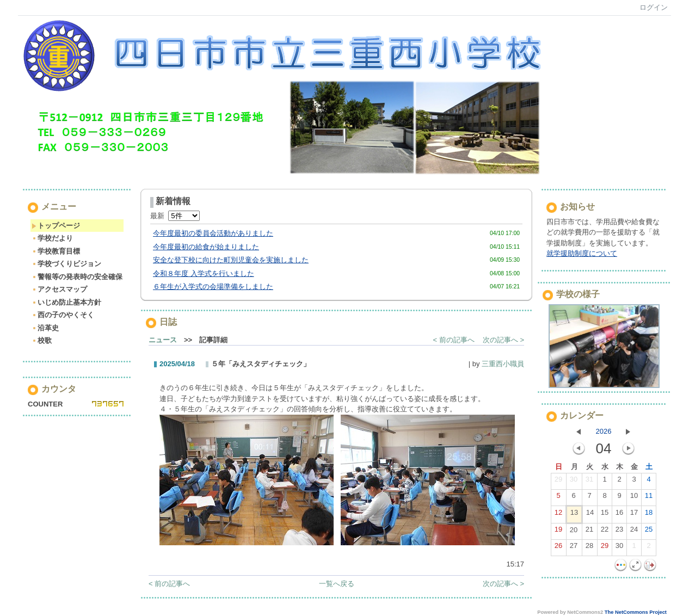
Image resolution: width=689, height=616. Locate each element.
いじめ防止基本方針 (66, 302)
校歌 (42, 340)
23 (619, 532)
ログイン (654, 7)
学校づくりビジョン (66, 264)
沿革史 (45, 328)
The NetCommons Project (636, 612)
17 (634, 515)
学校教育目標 (56, 251)
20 (574, 532)
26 (558, 548)
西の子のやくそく (63, 315)
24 (634, 532)
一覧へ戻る (337, 584)
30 (574, 482)
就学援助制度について (582, 253)
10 (634, 498)
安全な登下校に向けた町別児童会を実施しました (231, 260)
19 (558, 532)
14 (590, 515)
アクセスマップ (59, 289)
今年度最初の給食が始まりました (206, 247)
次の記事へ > (503, 340)
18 (649, 515)
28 (589, 548)
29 (558, 482)
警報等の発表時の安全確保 (77, 277)
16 (619, 515)
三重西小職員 (503, 364)
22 (605, 532)
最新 (175, 216)
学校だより (52, 238)
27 (574, 548)
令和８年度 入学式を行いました (204, 273)
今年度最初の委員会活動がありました (213, 233)
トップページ (56, 226)
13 (574, 515)
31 (589, 482)
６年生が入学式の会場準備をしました (213, 287)
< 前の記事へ (454, 340)
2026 (604, 431)
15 (605, 515)
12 (558, 515)
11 (649, 498)
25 (649, 532)
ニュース (163, 340)
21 (589, 532)
